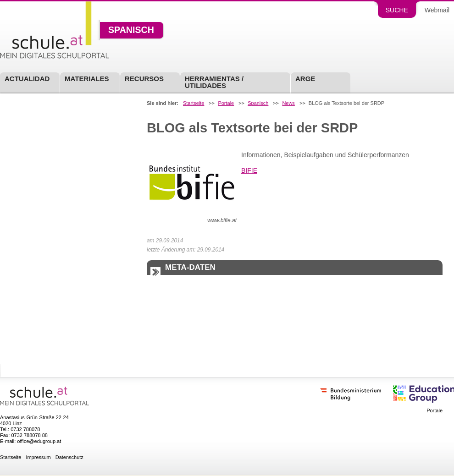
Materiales (87, 79)
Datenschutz (69, 457)
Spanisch (131, 30)
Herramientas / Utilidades (214, 82)
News (288, 103)
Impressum (38, 457)
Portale (226, 103)
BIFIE (249, 170)
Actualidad (27, 79)
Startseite (194, 103)
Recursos (144, 79)
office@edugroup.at (39, 441)
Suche (397, 10)
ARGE (305, 79)
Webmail (437, 10)
